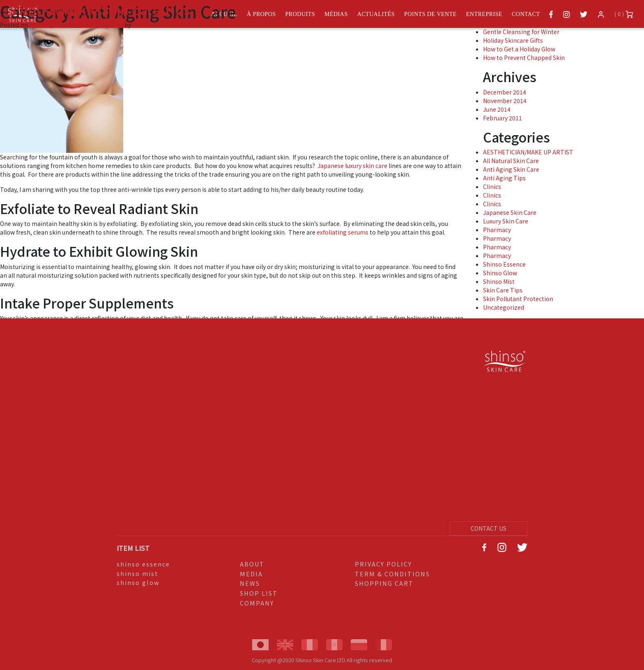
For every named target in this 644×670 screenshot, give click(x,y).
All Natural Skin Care (511, 161)
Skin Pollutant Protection (518, 299)
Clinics (492, 186)
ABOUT (252, 564)
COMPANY (257, 603)
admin (141, 25)
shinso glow (138, 582)
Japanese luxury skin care (353, 166)
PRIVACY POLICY (383, 564)
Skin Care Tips (503, 290)
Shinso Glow (500, 273)
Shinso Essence (504, 264)
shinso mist (138, 573)
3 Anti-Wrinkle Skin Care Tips (100, 9)
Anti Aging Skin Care (511, 169)
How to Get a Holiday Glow (519, 49)
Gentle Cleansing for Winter (521, 32)
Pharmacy (497, 230)
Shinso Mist (499, 281)
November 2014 (505, 101)
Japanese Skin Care (510, 212)
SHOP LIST (259, 593)
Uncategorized (504, 307)
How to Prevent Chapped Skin (524, 58)
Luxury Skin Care (506, 221)
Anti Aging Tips (504, 178)
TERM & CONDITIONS (392, 574)
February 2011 (503, 118)
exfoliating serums (343, 232)
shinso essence (143, 564)
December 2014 (505, 92)
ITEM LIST (133, 548)
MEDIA (251, 574)
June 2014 (497, 109)
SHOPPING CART (384, 583)
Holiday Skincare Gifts (513, 40)
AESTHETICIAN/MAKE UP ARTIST (528, 152)
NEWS (250, 583)
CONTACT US (489, 528)
